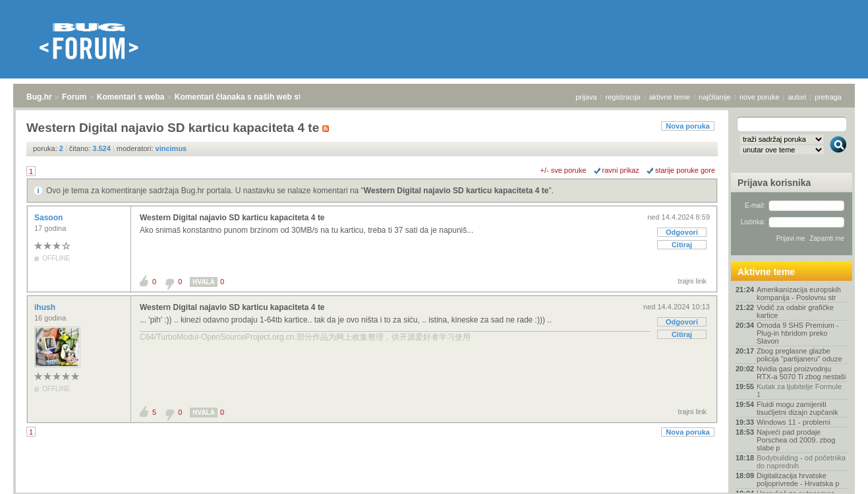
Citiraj (682, 245)
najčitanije (715, 97)
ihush (46, 307)
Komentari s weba (131, 97)
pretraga (828, 97)
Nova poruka (688, 126)
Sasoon (50, 218)
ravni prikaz (621, 170)
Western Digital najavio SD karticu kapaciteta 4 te (456, 191)
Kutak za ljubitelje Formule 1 (799, 390)
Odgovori (682, 232)
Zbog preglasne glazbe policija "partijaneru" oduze (799, 355)
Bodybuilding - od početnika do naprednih (801, 462)
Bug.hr (39, 97)
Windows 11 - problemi (794, 422)
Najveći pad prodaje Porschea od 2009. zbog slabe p (796, 440)
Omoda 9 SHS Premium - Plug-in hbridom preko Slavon (798, 333)
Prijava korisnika (774, 183)
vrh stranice (832, 475)
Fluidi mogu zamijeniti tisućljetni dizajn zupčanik (797, 408)
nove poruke (760, 97)
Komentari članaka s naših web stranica (249, 97)
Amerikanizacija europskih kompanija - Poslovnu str (799, 293)
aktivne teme (670, 97)
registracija (623, 97)
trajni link (692, 281)
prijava (586, 97)
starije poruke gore (685, 170)
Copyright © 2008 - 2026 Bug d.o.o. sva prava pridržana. (434, 490)
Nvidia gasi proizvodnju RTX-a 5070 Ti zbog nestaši (801, 373)
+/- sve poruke (564, 170)
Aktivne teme (766, 272)
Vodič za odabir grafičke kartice (795, 311)
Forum (74, 97)
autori (797, 97)
